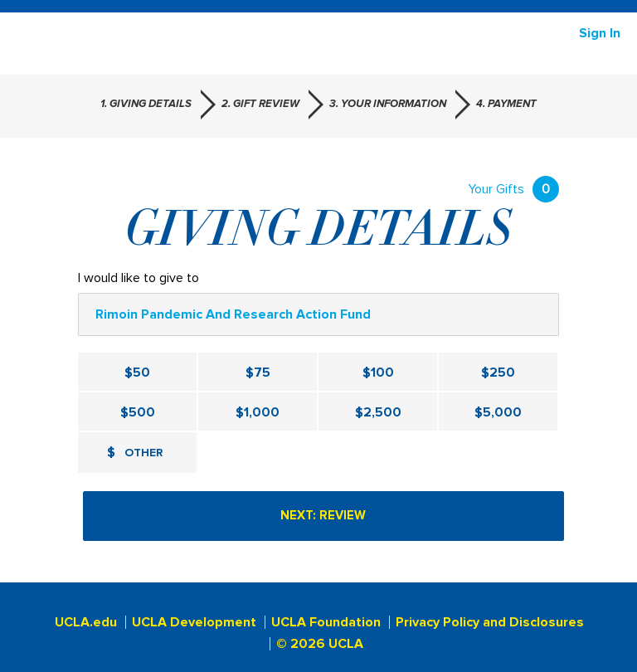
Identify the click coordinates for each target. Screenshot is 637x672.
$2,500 (378, 412)
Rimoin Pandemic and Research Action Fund (233, 314)
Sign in (600, 33)
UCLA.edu (86, 622)
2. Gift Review (260, 104)
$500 (138, 412)
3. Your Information (388, 104)
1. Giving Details (146, 104)
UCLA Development (194, 622)
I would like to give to (139, 278)
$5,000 (498, 412)
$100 (378, 373)
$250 (498, 373)
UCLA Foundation (326, 622)
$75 (258, 373)
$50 (137, 373)
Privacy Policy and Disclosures (490, 622)
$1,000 (258, 412)
